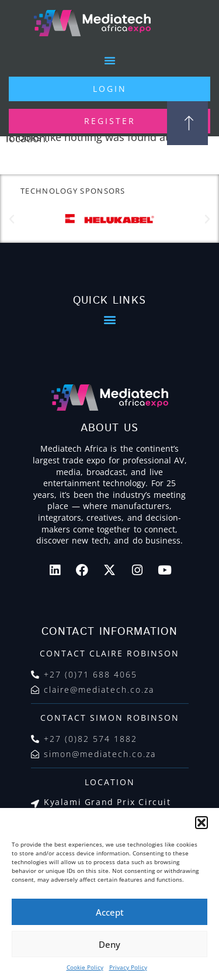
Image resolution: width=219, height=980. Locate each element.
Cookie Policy (85, 967)
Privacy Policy (128, 967)
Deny (109, 944)
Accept (110, 912)
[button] (201, 823)
